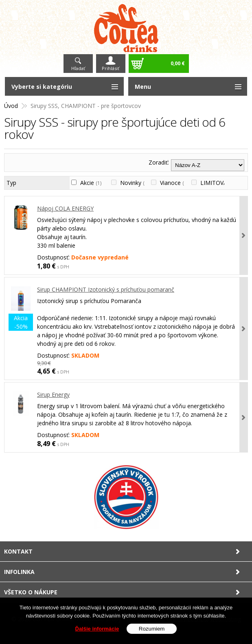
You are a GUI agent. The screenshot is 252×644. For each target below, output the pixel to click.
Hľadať (78, 68)
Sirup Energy (53, 395)
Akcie (91, 183)
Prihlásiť (111, 68)
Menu (143, 87)
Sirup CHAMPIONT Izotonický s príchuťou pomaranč (106, 289)
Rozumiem (152, 629)
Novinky (134, 183)
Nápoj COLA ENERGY (65, 208)
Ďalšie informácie (97, 629)
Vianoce (174, 183)
